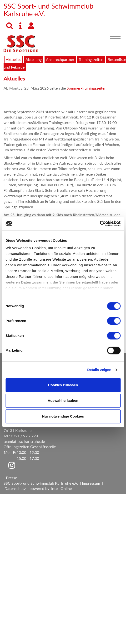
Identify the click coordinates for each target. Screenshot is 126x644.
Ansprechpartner (60, 59)
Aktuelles (13, 59)
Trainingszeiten (91, 59)
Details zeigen (99, 370)
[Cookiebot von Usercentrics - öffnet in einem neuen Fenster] (100, 224)
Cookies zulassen (63, 385)
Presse (11, 478)
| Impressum (89, 483)
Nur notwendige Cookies (63, 416)
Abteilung (34, 59)
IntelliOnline (61, 488)
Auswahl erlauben (63, 400)
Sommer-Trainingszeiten (87, 88)
